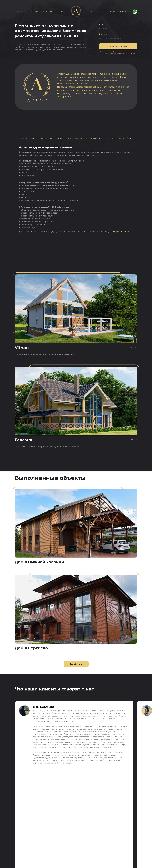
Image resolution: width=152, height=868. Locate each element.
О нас (61, 12)
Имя (101, 24)
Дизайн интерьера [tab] (100, 138)
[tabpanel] (76, 189)
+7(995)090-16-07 (121, 232)
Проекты (33, 12)
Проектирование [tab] (27, 138)
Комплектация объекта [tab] (123, 138)
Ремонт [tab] (59, 138)
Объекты (47, 12)
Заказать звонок (118, 46)
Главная (19, 12)
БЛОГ (91, 12)
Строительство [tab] (45, 138)
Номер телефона (107, 34)
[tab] (77, 138)
